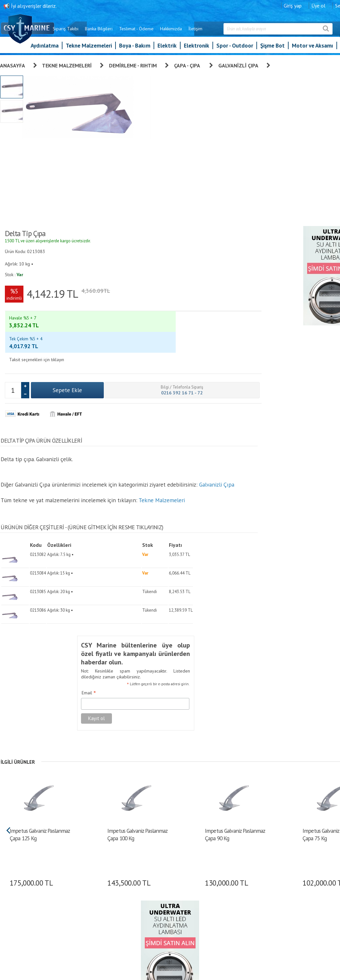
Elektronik (197, 49)
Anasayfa (13, 65)
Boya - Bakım (135, 49)
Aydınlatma (45, 49)
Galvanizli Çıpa (238, 65)
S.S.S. (152, 910)
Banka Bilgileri (127, 32)
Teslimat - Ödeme (165, 32)
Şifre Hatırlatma (216, 865)
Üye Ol (208, 837)
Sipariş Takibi (94, 32)
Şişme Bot (272, 49)
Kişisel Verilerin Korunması (171, 856)
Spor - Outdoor (235, 49)
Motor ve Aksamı (313, 49)
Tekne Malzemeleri (89, 49)
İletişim (224, 32)
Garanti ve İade (161, 837)
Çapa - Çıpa (188, 65)
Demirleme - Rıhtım (133, 65)
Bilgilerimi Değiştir (219, 883)
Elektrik (167, 49)
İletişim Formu (215, 892)
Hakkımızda (200, 32)
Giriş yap (321, 5)
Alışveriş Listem (216, 874)
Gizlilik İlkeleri (160, 874)
